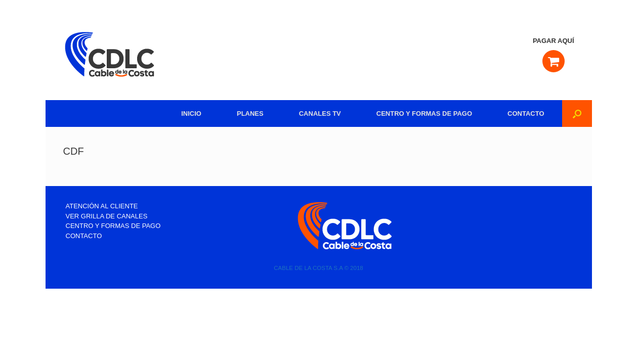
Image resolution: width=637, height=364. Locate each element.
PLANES (250, 113)
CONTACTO (526, 113)
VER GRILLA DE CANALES (107, 216)
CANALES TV (320, 113)
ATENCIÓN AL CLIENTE (102, 206)
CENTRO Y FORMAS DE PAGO (424, 113)
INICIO (191, 113)
